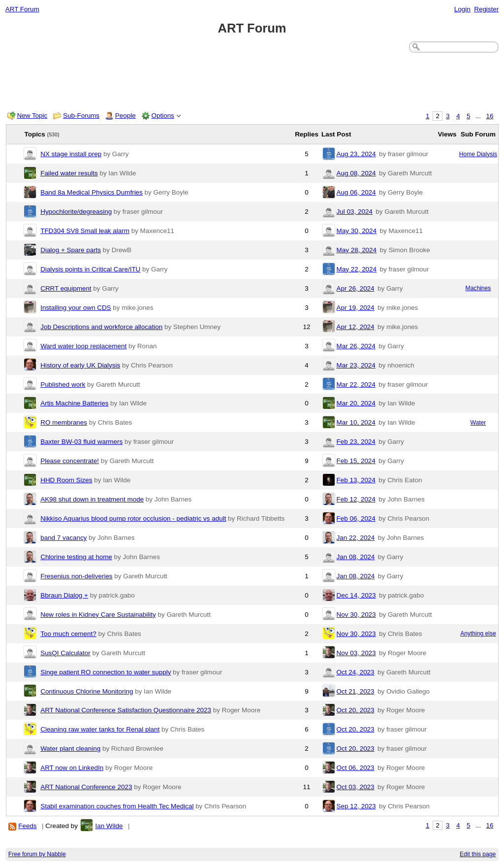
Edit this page (478, 854)
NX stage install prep (71, 154)
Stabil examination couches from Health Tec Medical (117, 806)
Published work (63, 384)
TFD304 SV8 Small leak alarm (85, 231)
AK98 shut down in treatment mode (92, 499)
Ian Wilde (109, 826)
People (126, 116)
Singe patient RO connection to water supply (106, 672)
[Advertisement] (252, 80)
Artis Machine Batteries (74, 403)
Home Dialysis (478, 154)
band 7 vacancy (63, 538)
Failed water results (69, 173)
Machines (478, 288)
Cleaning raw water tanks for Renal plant (100, 729)
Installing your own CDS (76, 308)
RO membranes (64, 422)
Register (486, 9)
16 (490, 116)
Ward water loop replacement (83, 346)
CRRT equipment (66, 288)
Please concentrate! (70, 461)
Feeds (27, 826)
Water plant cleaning (70, 749)
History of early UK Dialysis (80, 365)
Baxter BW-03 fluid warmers (81, 442)
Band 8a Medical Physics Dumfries (92, 192)
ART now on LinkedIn (72, 768)
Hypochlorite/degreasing (76, 212)
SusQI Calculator (65, 653)
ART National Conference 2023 (86, 787)
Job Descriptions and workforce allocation (101, 327)
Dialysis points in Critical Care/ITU (90, 269)
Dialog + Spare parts (71, 250)
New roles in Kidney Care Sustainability (98, 615)
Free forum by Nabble (37, 854)
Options (163, 116)
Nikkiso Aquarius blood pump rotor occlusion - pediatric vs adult (133, 518)
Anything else (478, 633)
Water (478, 423)
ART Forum (22, 9)
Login (462, 9)
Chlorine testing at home (76, 557)
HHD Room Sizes (66, 480)
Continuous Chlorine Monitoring (87, 691)
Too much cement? (68, 634)
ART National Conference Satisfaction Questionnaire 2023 (126, 710)
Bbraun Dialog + (64, 595)
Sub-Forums (81, 116)
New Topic (32, 116)
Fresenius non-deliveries (76, 576)
